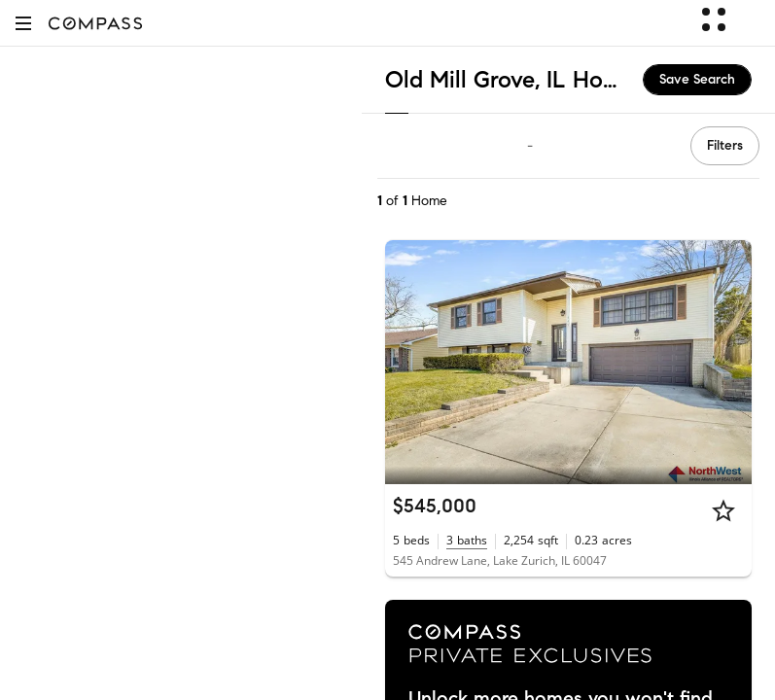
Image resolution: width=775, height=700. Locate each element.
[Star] (723, 510)
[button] (23, 23)
